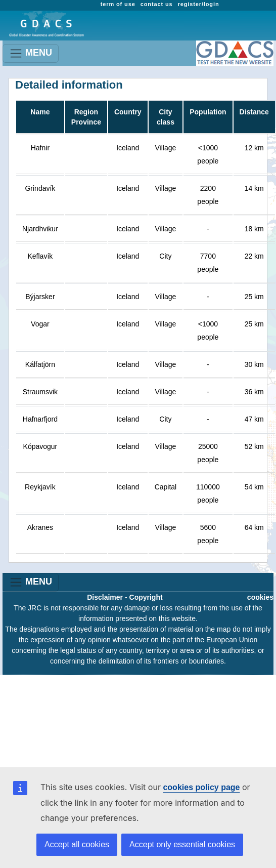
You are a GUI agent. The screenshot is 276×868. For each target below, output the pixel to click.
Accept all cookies (77, 844)
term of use (118, 4)
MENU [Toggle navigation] (31, 53)
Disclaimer (105, 597)
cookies (260, 597)
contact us (157, 4)
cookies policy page (201, 787)
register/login (199, 4)
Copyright (146, 597)
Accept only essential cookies (182, 844)
